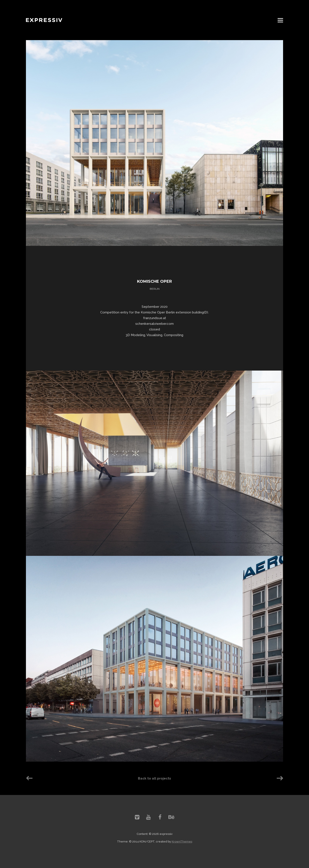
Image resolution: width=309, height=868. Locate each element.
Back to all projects (154, 778)
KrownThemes (182, 842)
